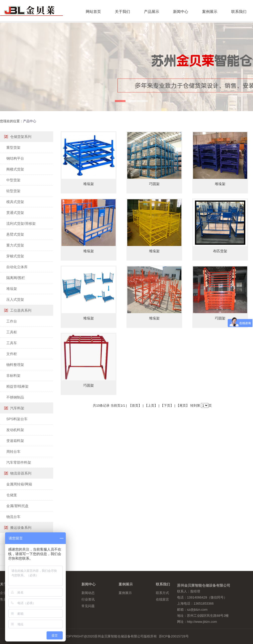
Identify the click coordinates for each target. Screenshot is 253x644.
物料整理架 (15, 365)
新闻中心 (181, 11)
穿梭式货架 (15, 256)
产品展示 (152, 11)
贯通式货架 (15, 213)
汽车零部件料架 (19, 462)
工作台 (12, 321)
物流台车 (13, 517)
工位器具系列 (21, 310)
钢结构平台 (15, 158)
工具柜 (12, 332)
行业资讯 (88, 599)
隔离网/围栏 (16, 278)
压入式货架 (15, 300)
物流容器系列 (21, 473)
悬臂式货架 (15, 234)
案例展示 (210, 11)
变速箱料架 (15, 441)
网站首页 (93, 11)
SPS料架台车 (17, 419)
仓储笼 (12, 495)
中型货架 (13, 180)
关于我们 (122, 11)
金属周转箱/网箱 (19, 484)
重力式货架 (15, 245)
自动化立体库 (17, 267)
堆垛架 (12, 289)
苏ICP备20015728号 (174, 636)
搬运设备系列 (21, 528)
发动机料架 (15, 430)
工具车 (12, 343)
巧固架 (154, 184)
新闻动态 (88, 593)
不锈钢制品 (15, 397)
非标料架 (13, 376)
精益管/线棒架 (17, 386)
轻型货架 (13, 191)
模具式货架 (15, 202)
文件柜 (12, 354)
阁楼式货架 (15, 169)
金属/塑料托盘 (17, 506)
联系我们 (239, 11)
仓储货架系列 (21, 137)
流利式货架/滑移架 (21, 224)
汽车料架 (17, 408)
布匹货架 (220, 251)
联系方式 (162, 593)
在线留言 (162, 599)
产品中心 (30, 121)
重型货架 (13, 147)
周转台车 (13, 452)
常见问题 (88, 606)
